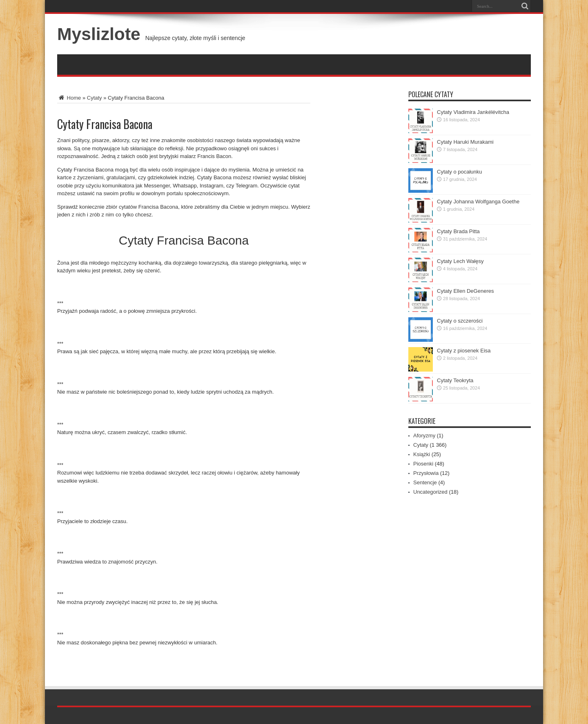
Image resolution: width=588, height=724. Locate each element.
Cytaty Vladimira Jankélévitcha (473, 112)
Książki (422, 454)
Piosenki (423, 464)
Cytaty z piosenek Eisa (464, 351)
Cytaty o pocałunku (460, 172)
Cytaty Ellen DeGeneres (465, 291)
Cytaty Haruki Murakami (465, 142)
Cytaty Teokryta (455, 380)
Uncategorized (430, 492)
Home (69, 98)
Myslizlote (99, 34)
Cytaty (95, 98)
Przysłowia (426, 473)
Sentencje (425, 482)
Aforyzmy (424, 436)
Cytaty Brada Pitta (458, 231)
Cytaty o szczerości (460, 321)
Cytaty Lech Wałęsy (460, 261)
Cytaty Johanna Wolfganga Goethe (478, 202)
